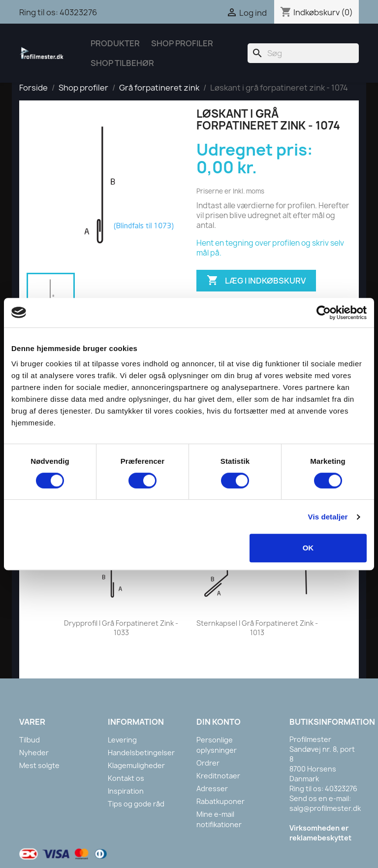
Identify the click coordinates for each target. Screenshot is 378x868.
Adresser (212, 788)
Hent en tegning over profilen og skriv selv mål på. (270, 248)
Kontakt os (126, 778)
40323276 (78, 12)
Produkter (115, 43)
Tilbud (30, 740)
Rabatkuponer (220, 801)
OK (308, 548)
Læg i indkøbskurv (256, 281)
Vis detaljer (328, 517)
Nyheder (34, 753)
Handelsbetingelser (141, 753)
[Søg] (303, 53)
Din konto (219, 722)
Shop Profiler (182, 43)
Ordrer (208, 763)
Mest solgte (39, 765)
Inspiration (126, 791)
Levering (122, 740)
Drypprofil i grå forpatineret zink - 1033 (121, 628)
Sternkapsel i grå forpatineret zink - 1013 (257, 628)
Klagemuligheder (136, 765)
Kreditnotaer (218, 776)
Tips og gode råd (136, 804)
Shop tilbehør (122, 63)
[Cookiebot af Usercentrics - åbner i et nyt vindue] (324, 313)
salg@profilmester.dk (325, 808)
